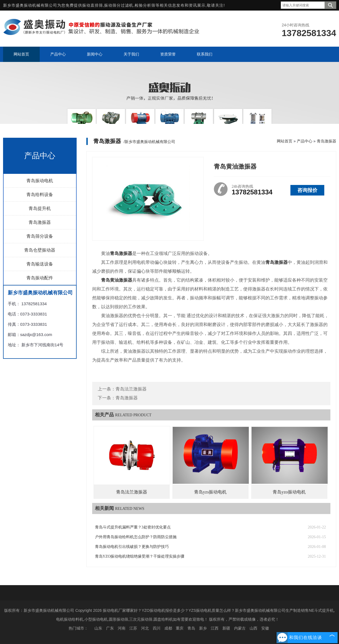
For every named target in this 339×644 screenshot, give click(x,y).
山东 (98, 628)
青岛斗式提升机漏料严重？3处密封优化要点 (133, 527)
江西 (215, 628)
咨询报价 (307, 190)
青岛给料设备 (40, 195)
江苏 (133, 628)
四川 (157, 628)
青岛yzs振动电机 (210, 492)
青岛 (191, 628)
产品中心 (305, 141)
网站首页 (285, 141)
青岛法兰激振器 (131, 389)
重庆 (180, 628)
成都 (168, 628)
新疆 (226, 628)
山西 (253, 628)
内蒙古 (240, 628)
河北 (145, 628)
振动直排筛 (93, 5)
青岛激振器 (40, 222)
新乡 (203, 628)
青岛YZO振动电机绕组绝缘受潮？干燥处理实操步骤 (140, 556)
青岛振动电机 (40, 181)
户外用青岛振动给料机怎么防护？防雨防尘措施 (136, 537)
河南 (122, 628)
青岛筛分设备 (40, 236)
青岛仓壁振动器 (40, 250)
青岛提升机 (40, 208)
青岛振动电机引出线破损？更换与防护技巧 (132, 547)
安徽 (265, 628)
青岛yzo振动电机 (289, 492)
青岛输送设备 (40, 264)
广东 (110, 628)
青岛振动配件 (40, 278)
